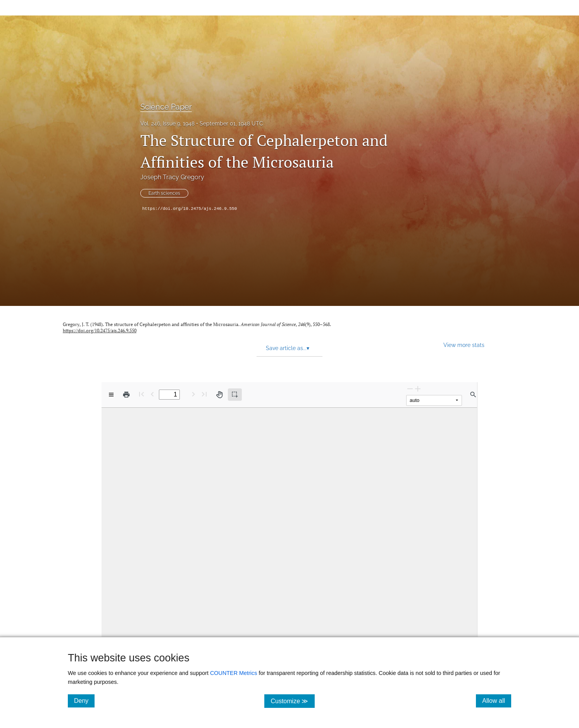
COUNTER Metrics (234, 673)
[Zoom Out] (410, 389)
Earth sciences (164, 193)
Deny (84, 701)
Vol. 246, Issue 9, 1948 (167, 124)
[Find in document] (473, 395)
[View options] (111, 395)
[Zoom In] (418, 389)
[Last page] (204, 394)
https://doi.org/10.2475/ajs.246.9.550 (190, 209)
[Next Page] (193, 394)
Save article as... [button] (288, 348)
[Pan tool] (219, 395)
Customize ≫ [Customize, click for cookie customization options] (292, 701)
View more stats (464, 345)
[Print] (126, 395)
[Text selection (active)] (235, 395)
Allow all (497, 701)
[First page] (141, 394)
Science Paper (166, 107)
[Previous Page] (152, 394)
